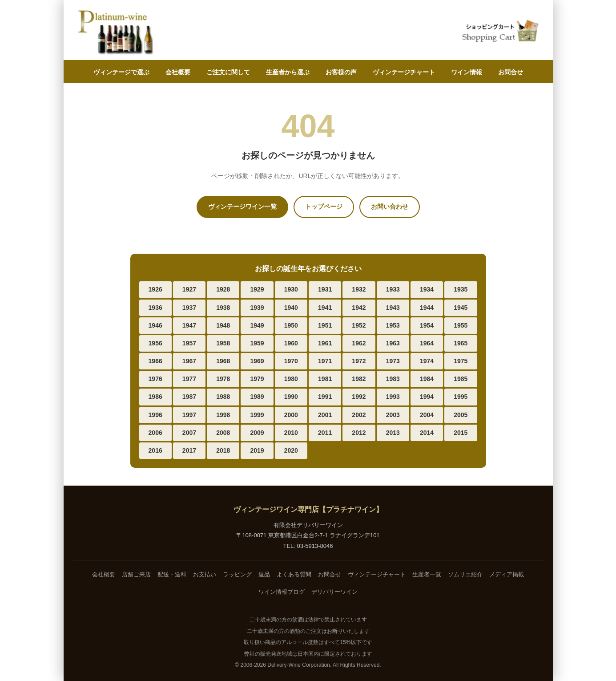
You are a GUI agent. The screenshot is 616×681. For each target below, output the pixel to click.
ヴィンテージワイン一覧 (242, 207)
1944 (427, 308)
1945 (461, 308)
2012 (359, 433)
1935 (461, 289)
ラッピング (237, 574)
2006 (155, 433)
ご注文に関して (228, 72)
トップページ (324, 207)
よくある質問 (294, 574)
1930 (291, 289)
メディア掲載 (507, 574)
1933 (393, 289)
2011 (325, 433)
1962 (359, 343)
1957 (189, 343)
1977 (189, 379)
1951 (325, 325)
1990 (291, 397)
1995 (461, 397)
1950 (291, 325)
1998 (223, 415)
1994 (427, 397)
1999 (257, 415)
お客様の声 (341, 72)
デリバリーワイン (334, 592)
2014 (427, 433)
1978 (223, 379)
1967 (189, 361)
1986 (155, 397)
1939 (257, 308)
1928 (223, 289)
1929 (257, 289)
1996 (155, 415)
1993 (393, 397)
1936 (155, 308)
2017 (189, 450)
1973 (393, 361)
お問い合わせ (390, 207)
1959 (257, 343)
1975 (461, 361)
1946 (155, 325)
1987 (189, 397)
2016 (155, 450)
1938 (223, 308)
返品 (264, 574)
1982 (359, 379)
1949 (257, 325)
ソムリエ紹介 (465, 574)
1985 (461, 379)
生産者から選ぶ (288, 72)
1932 (359, 289)
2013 (393, 433)
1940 (291, 308)
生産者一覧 (427, 574)
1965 (461, 343)
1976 (155, 379)
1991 (325, 397)
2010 (291, 433)
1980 (291, 379)
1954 (427, 325)
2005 (461, 415)
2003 (393, 415)
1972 (359, 361)
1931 (325, 289)
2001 (325, 415)
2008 (223, 433)
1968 (223, 361)
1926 (155, 289)
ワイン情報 (467, 72)
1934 (427, 289)
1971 (325, 361)
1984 (427, 379)
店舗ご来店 (136, 574)
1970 (291, 361)
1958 (223, 343)
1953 (393, 325)
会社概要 (178, 72)
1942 (359, 308)
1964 (427, 343)
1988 (223, 397)
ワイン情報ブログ (282, 592)
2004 (427, 415)
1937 (189, 308)
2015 (461, 433)
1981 (325, 379)
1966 (155, 361)
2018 (223, 450)
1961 (325, 343)
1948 (223, 325)
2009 (257, 433)
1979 (257, 379)
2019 (257, 450)
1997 (189, 415)
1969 (257, 361)
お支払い (205, 574)
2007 (189, 433)
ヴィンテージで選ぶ (121, 72)
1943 (393, 308)
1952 (359, 325)
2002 (359, 415)
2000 (291, 415)
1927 (189, 289)
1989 (257, 397)
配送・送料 (172, 574)
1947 (189, 325)
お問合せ (511, 72)
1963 (393, 343)
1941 (325, 308)
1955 (461, 325)
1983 (393, 379)
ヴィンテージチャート (404, 72)
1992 (359, 397)
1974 (427, 361)
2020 (291, 450)
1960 (291, 343)
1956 (155, 343)
